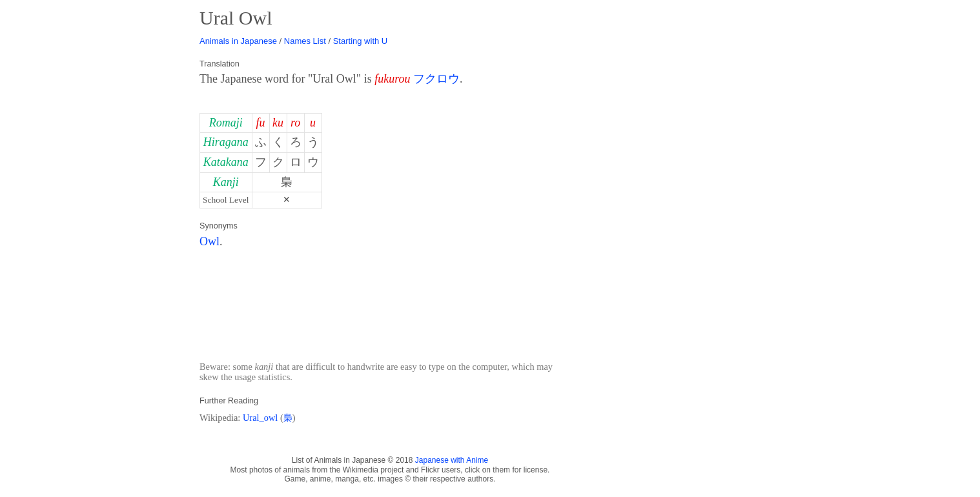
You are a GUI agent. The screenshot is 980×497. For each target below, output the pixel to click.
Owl (209, 241)
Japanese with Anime (452, 460)
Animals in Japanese (238, 41)
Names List (305, 41)
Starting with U (361, 41)
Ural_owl (260, 418)
